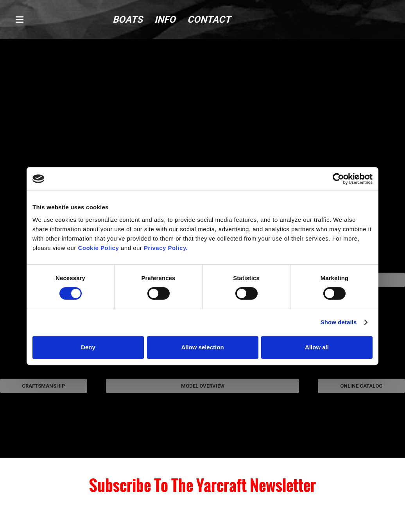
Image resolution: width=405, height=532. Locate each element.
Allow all (317, 347)
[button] (20, 20)
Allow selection (202, 347)
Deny (88, 347)
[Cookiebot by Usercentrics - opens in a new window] (338, 179)
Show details (339, 322)
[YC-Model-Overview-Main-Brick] (202, 110)
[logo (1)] (350, 20)
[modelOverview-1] (202, 426)
